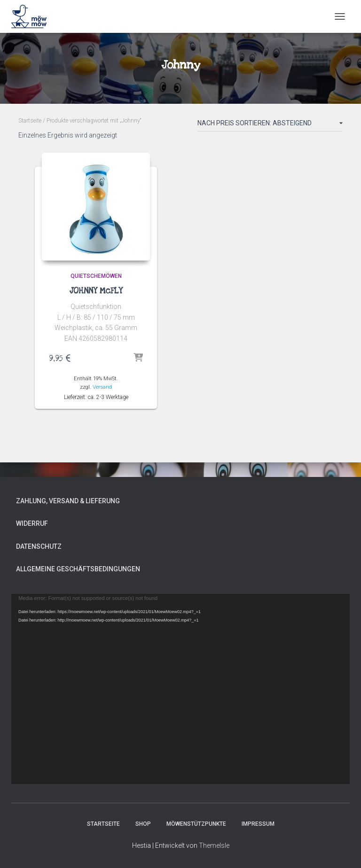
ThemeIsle (214, 845)
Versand (102, 387)
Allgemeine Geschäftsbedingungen (78, 569)
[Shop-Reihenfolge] (270, 125)
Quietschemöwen (96, 276)
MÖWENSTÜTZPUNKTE (196, 824)
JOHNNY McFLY (96, 291)
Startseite (30, 121)
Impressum (258, 824)
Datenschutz (39, 546)
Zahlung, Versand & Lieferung (68, 501)
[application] (180, 689)
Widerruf (32, 523)
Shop (143, 824)
